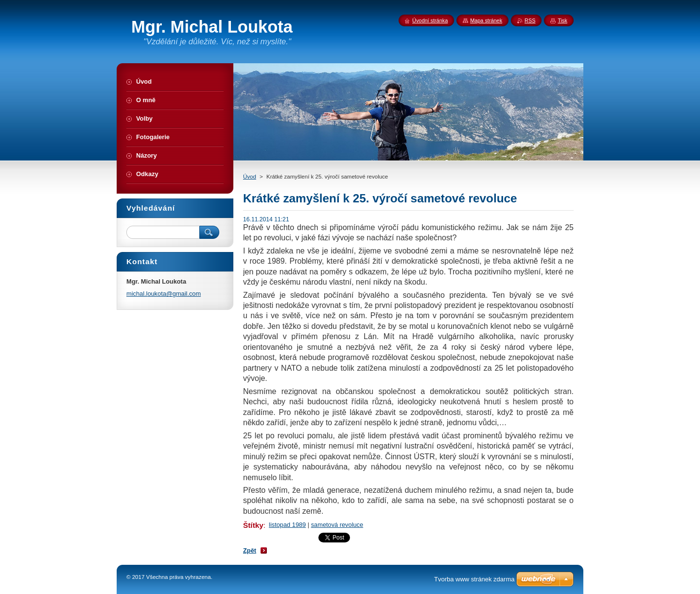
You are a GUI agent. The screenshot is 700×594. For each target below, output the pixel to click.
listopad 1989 (287, 525)
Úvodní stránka (430, 20)
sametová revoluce (337, 525)
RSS (530, 20)
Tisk (562, 20)
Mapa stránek (486, 20)
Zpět (250, 550)
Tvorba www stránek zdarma (474, 579)
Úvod (250, 177)
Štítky (253, 525)
